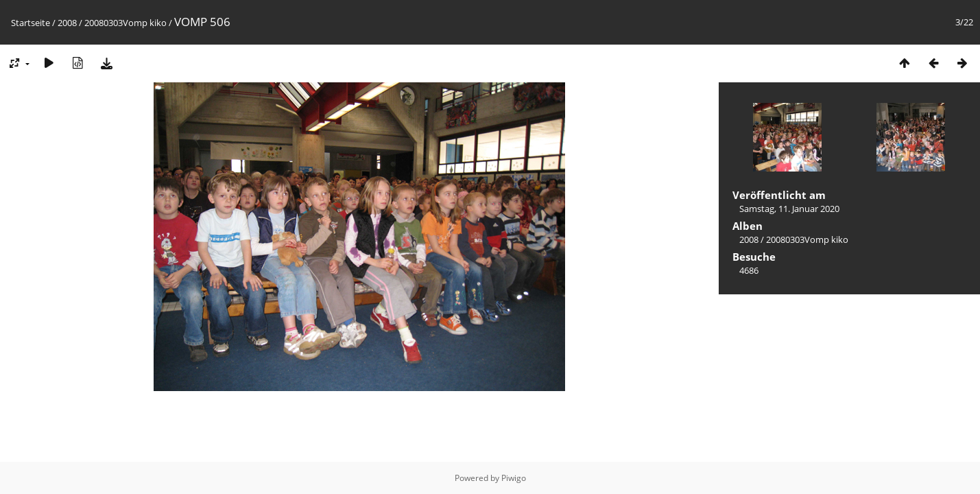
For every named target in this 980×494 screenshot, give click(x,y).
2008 (67, 23)
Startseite (31, 23)
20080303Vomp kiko (126, 23)
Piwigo (514, 478)
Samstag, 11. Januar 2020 (789, 209)
